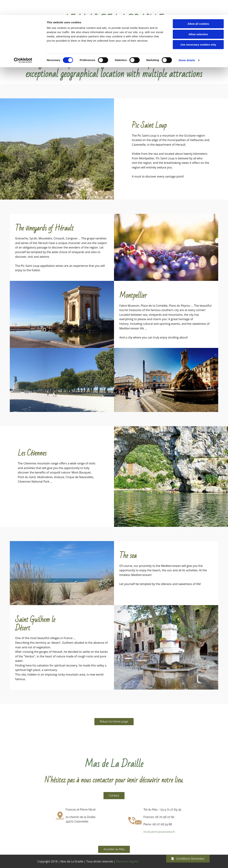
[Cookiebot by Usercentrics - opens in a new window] (23, 45)
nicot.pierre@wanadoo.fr (159, 831)
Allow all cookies (198, 9)
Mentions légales (127, 861)
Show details (187, 45)
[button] (114, 721)
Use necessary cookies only (198, 30)
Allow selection (198, 19)
